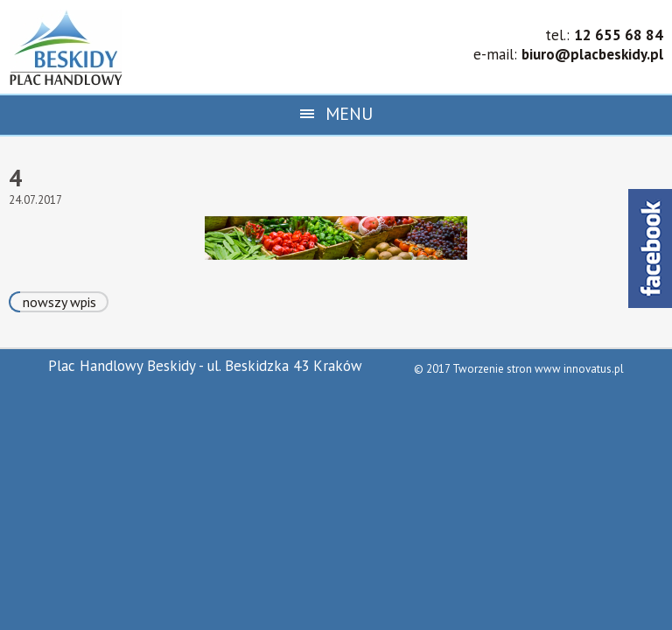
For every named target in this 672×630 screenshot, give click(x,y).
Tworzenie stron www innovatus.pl (538, 369)
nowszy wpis (59, 302)
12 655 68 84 (619, 35)
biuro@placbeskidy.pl (592, 54)
